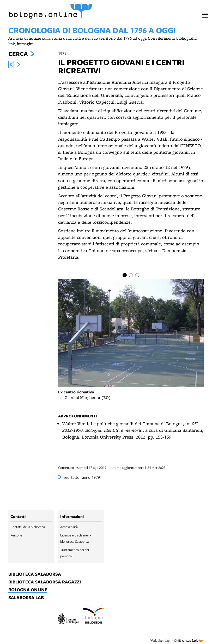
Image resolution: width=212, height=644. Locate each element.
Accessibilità (69, 527)
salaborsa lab (26, 598)
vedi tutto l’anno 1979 (82, 477)
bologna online (28, 590)
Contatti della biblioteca (28, 527)
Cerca (18, 54)
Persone (16, 535)
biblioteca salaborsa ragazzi (45, 582)
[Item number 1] (125, 275)
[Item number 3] (137, 275)
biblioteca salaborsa (35, 574)
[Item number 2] (131, 275)
